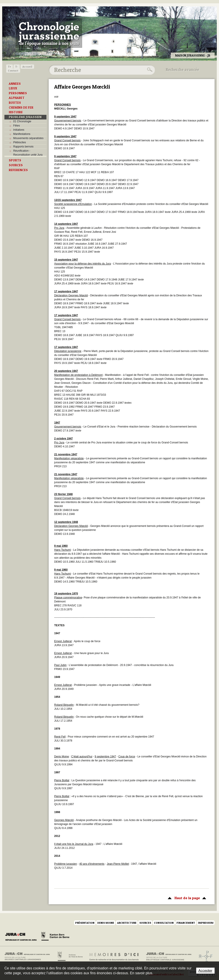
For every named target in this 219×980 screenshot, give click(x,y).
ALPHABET (17, 98)
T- (17, 67)
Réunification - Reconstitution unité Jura (28, 153)
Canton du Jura (22, 937)
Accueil (27, 67)
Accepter (205, 971)
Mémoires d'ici (114, 956)
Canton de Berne (55, 937)
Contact (13, 71)
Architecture (127, 923)
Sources (145, 923)
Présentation (85, 923)
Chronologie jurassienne (49, 33)
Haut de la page (186, 898)
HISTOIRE (16, 112)
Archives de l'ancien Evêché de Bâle (204, 956)
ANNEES (15, 84)
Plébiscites (20, 142)
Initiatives (19, 130)
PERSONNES (18, 93)
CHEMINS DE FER (21, 108)
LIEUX (13, 88)
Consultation (164, 923)
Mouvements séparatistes (28, 138)
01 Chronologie (22, 121)
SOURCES (16, 165)
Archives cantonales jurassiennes (29, 956)
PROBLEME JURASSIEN (25, 117)
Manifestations (22, 134)
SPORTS (15, 160)
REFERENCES (18, 170)
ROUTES (15, 103)
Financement (186, 923)
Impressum (206, 923)
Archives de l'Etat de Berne (70, 956)
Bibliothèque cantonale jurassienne (169, 956)
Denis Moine (106, 923)
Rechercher (149, 70)
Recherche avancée (182, 70)
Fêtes (17, 126)
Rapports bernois (23, 147)
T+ (10, 67)
